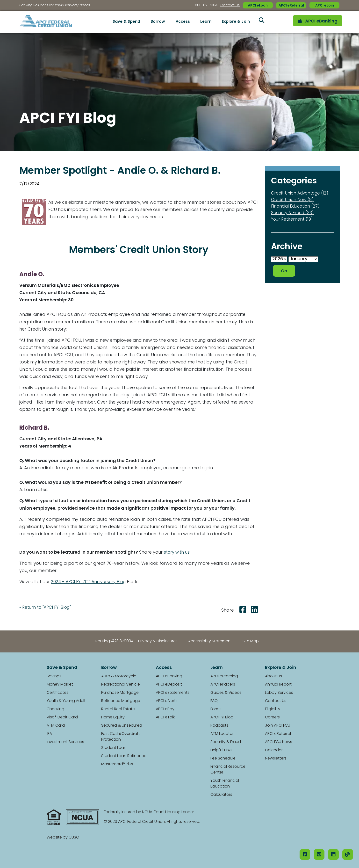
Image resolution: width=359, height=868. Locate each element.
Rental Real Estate (118, 709)
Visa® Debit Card (62, 717)
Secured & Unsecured (122, 726)
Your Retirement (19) (293, 220)
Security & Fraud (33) (294, 213)
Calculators (221, 795)
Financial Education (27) (297, 206)
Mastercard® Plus (117, 764)
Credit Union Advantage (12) (302, 193)
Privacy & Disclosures (158, 641)
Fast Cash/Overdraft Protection (121, 737)
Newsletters (276, 759)
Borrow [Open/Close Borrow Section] (158, 22)
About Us (273, 676)
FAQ (214, 701)
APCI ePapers (223, 685)
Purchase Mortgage (120, 693)
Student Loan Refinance (124, 756)
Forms (216, 709)
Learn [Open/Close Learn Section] (206, 22)
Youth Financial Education (225, 784)
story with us (177, 553)
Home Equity (113, 717)
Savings (54, 676)
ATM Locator (222, 734)
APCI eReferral (291, 6)
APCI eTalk (165, 717)
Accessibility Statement (210, 641)
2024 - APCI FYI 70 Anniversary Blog (90, 582)
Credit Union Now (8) (293, 200)
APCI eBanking (310, 22)
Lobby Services (279, 693)
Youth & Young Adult (66, 701)
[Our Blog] (348, 854)
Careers (272, 717)
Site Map (251, 641)
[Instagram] (319, 854)
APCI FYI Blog (222, 717)
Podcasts (219, 726)
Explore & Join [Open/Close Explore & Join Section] (236, 22)
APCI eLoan (258, 6)
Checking (55, 709)
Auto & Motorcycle (119, 676)
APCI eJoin (325, 6)
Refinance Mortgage (121, 701)
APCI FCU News (279, 742)
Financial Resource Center (228, 770)
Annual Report (278, 685)
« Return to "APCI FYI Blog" (46, 608)
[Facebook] (305, 854)
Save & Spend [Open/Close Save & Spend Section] (126, 22)
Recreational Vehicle (121, 685)
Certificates (57, 693)
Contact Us (230, 5)
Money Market (60, 685)
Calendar (274, 750)
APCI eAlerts (167, 701)
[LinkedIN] (333, 854)
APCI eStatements (173, 693)
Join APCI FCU (278, 726)
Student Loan (114, 748)
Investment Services (65, 742)
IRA (49, 734)
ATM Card (56, 726)
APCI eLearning (224, 676)
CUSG (74, 838)
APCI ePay (165, 709)
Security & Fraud (226, 742)
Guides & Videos (226, 693)
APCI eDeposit (169, 685)
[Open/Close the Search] (261, 22)
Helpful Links (221, 750)
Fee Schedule (223, 759)
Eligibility (273, 709)
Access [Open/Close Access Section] (183, 22)
